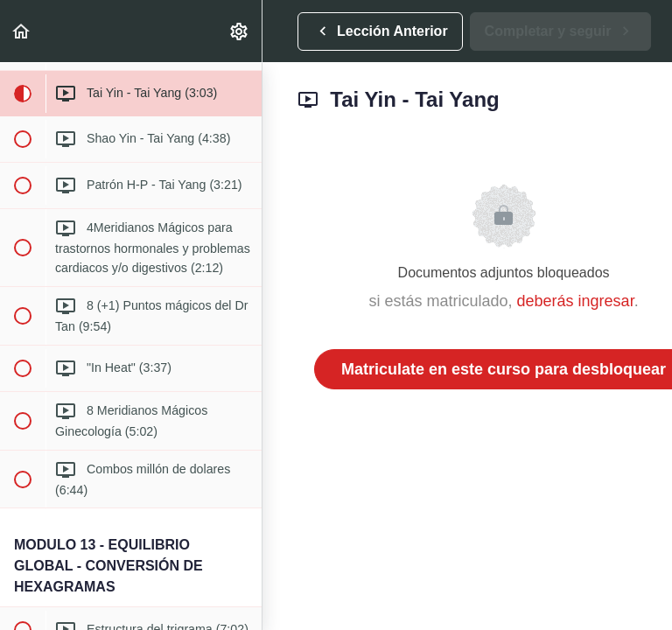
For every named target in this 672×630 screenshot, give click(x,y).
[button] (22, 31)
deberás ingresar (576, 301)
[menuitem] (240, 31)
